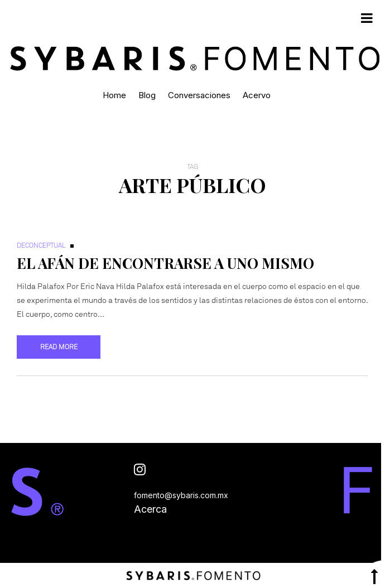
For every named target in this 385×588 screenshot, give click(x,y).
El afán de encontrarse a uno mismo (165, 263)
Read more (59, 347)
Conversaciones (199, 95)
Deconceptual (41, 245)
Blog (147, 95)
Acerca (150, 509)
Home (114, 95)
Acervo (257, 95)
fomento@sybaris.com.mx (181, 495)
